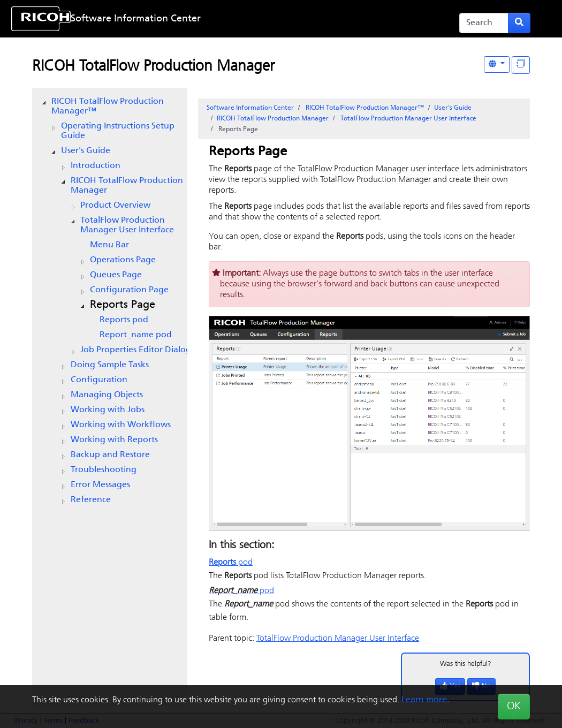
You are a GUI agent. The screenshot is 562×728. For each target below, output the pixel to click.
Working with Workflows (121, 425)
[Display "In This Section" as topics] (521, 65)
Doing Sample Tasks (110, 365)
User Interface (127, 225)
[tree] (110, 301)
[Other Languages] (497, 65)
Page (123, 260)
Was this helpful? (466, 664)
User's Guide (86, 151)
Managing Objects (107, 395)
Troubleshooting (104, 470)
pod (124, 320)
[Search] (484, 23)
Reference (91, 500)
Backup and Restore (110, 455)
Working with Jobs (108, 410)
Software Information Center (136, 19)
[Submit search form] (519, 23)
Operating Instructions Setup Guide (118, 131)
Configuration (99, 380)
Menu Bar (109, 245)
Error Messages (100, 485)
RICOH (127, 186)
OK (514, 707)
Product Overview (115, 206)
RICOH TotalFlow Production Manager (153, 67)
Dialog (136, 350)
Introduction (96, 166)
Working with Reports (114, 440)
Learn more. (425, 700)
